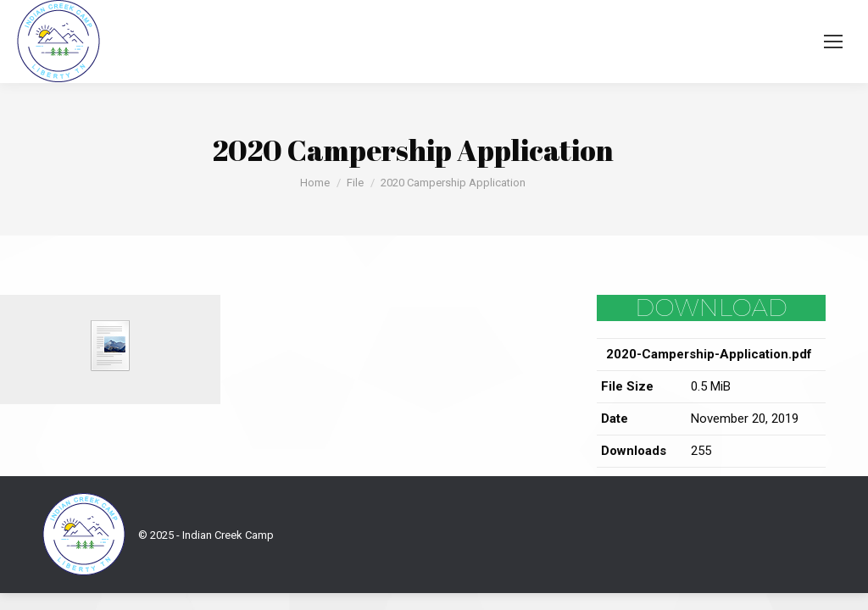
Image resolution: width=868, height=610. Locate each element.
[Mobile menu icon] (833, 42)
